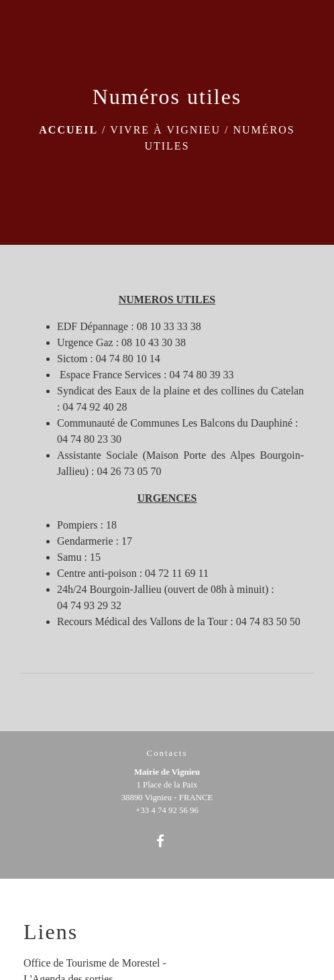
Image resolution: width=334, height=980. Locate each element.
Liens (51, 932)
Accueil (68, 130)
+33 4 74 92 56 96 (167, 810)
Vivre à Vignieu (165, 130)
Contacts (167, 753)
